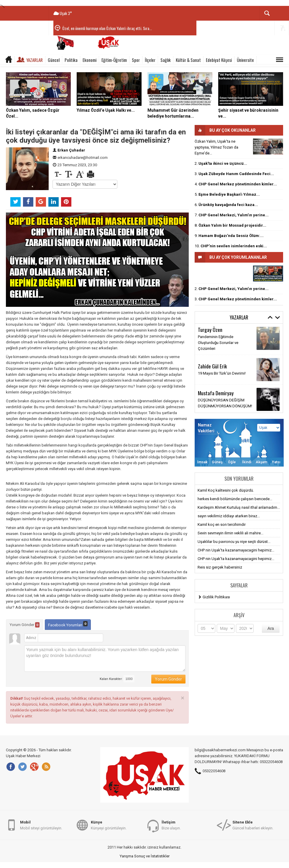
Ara (271, 628)
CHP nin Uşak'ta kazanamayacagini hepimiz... (236, 550)
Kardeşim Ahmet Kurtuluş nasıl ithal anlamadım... (239, 507)
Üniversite (245, 60)
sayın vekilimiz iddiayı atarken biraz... (229, 516)
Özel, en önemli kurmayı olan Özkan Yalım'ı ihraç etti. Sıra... (107, 28)
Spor (136, 60)
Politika (71, 60)
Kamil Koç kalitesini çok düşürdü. (226, 490)
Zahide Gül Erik (212, 366)
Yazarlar (35, 60)
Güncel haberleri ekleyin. (253, 825)
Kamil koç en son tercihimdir (222, 524)
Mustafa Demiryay (216, 393)
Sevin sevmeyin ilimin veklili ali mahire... (230, 533)
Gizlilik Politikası (216, 597)
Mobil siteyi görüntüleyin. (41, 825)
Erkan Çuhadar (71, 150)
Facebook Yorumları (68, 624)
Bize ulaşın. (171, 825)
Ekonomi (90, 60)
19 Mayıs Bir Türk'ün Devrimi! (222, 373)
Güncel (54, 60)
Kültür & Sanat (188, 60)
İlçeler (150, 60)
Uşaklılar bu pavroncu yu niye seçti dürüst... (234, 542)
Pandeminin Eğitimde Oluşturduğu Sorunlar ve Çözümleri (218, 343)
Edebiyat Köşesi (219, 60)
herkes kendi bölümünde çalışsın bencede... (235, 499)
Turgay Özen (210, 330)
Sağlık (166, 60)
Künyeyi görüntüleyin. (109, 825)
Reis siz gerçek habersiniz (220, 567)
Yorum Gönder (25, 625)
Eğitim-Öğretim (114, 60)
